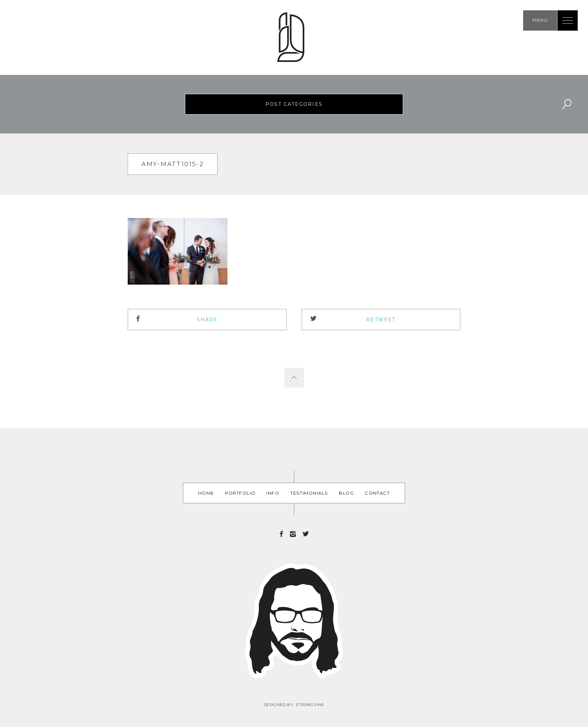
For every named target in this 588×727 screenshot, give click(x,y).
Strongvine (310, 705)
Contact (377, 493)
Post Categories (294, 104)
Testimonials (309, 493)
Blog (346, 493)
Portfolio (240, 493)
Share (207, 320)
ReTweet (381, 320)
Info (273, 493)
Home (206, 493)
